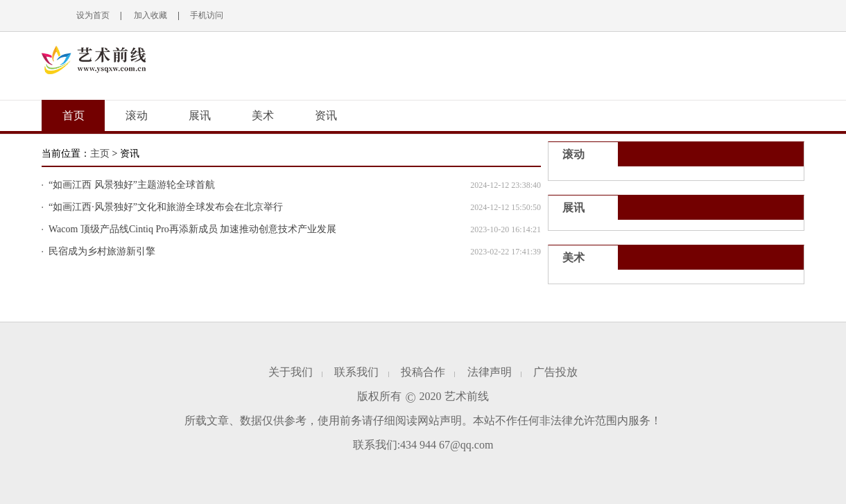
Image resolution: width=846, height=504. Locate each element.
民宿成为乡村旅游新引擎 (102, 251)
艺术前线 (467, 396)
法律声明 (490, 372)
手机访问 (207, 15)
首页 (74, 115)
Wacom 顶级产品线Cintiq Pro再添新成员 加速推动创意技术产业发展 (192, 229)
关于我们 (291, 372)
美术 (263, 115)
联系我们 (356, 372)
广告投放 (555, 372)
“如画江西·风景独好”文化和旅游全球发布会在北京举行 (166, 207)
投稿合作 (423, 372)
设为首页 (93, 15)
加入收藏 (149, 15)
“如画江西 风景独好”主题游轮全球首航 (132, 185)
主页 (100, 154)
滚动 (137, 115)
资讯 (326, 115)
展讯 (200, 115)
